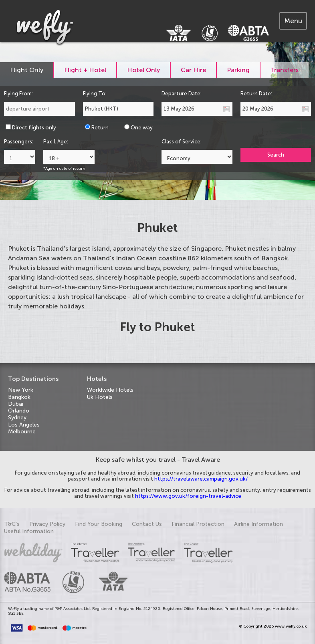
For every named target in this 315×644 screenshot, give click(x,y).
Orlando (19, 411)
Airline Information (258, 524)
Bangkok (19, 397)
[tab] (293, 21)
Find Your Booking (99, 524)
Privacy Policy (47, 524)
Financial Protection (198, 524)
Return (100, 128)
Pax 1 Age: (56, 142)
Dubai (16, 404)
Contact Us (147, 524)
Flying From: (18, 94)
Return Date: (256, 94)
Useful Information (29, 531)
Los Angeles (24, 425)
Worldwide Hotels (110, 390)
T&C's (12, 524)
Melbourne (22, 432)
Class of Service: (182, 142)
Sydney (17, 418)
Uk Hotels (100, 397)
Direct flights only (34, 128)
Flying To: (95, 94)
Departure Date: (182, 94)
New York (21, 390)
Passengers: (19, 142)
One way (142, 128)
